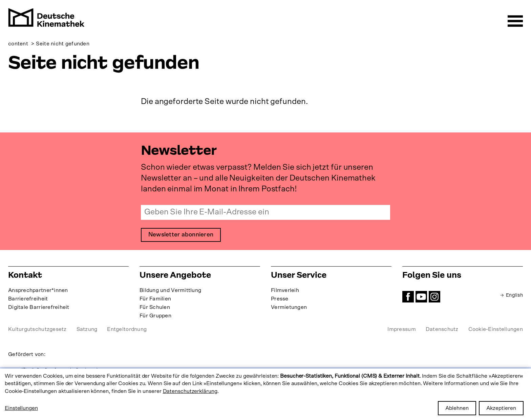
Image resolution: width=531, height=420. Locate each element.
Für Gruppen (155, 317)
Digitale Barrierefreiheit (39, 309)
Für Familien (155, 300)
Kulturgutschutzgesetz (37, 331)
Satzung (87, 331)
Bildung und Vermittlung (170, 292)
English (514, 297)
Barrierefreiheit (28, 300)
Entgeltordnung (127, 331)
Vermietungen (289, 309)
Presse (280, 300)
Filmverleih (285, 292)
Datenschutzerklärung (190, 391)
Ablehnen (457, 408)
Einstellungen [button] (21, 408)
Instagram (434, 298)
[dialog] (265, 394)
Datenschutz (442, 331)
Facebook (408, 298)
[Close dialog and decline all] (526, 373)
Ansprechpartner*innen (38, 292)
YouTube (421, 298)
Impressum (401, 331)
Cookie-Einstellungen (496, 331)
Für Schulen (155, 309)
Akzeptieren (501, 408)
